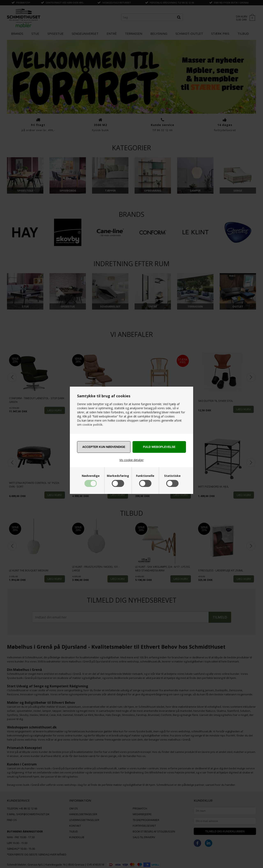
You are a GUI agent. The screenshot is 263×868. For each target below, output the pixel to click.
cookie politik (92, 425)
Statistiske (172, 476)
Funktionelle (145, 476)
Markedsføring (118, 476)
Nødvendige (91, 476)
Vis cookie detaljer (131, 460)
